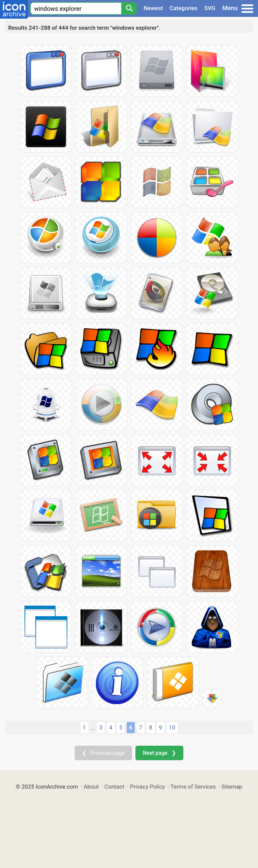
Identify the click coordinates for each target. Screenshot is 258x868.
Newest (153, 8)
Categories (184, 8)
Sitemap (232, 787)
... (93, 728)
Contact (114, 787)
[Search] (129, 8)
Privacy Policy (147, 787)
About (91, 787)
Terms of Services (193, 787)
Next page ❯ (159, 753)
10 (172, 727)
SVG (210, 8)
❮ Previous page (103, 753)
